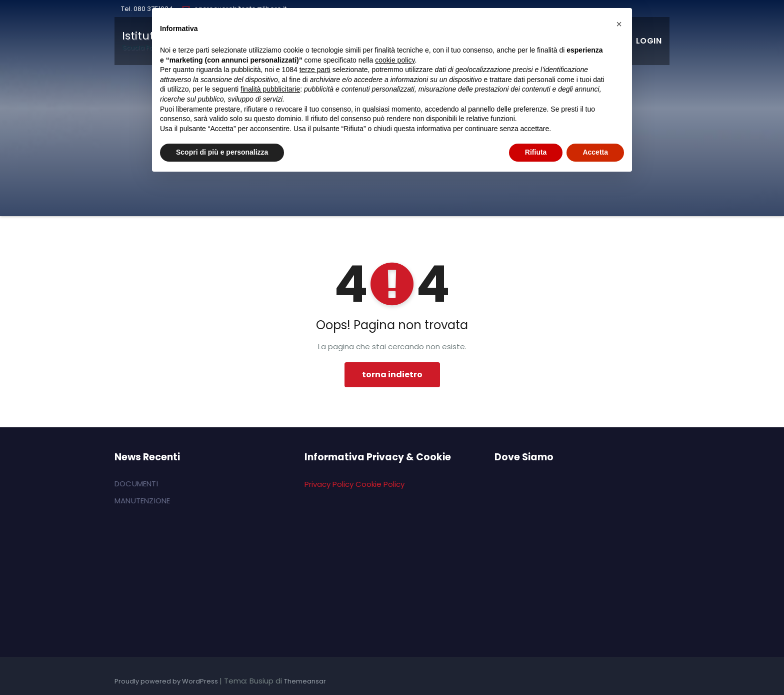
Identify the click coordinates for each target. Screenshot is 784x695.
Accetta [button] (595, 152)
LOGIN (649, 41)
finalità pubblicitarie (270, 89)
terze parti (315, 70)
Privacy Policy (329, 484)
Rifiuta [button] (536, 152)
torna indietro (392, 375)
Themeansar (305, 681)
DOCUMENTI (136, 484)
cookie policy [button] (395, 60)
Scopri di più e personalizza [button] (222, 152)
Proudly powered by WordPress (167, 681)
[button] (619, 24)
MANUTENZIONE (142, 501)
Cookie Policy (380, 484)
